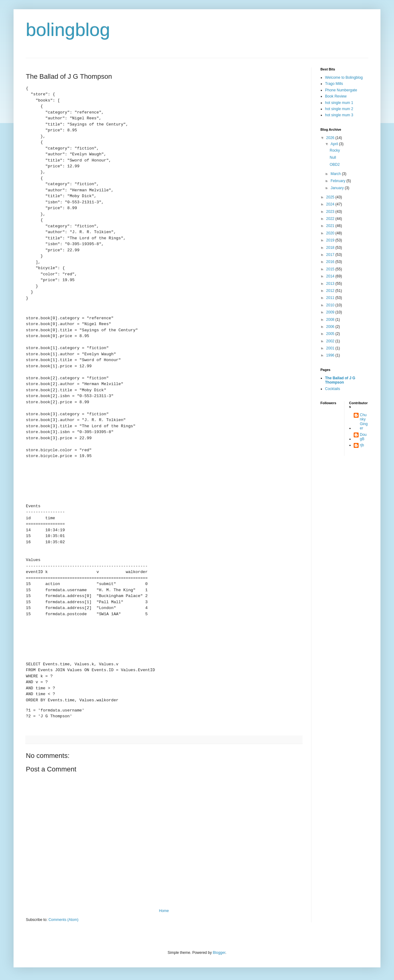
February (338, 181)
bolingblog (68, 30)
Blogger (219, 953)
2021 (331, 226)
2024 (331, 204)
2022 (331, 219)
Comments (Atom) (63, 920)
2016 (331, 262)
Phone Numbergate (341, 90)
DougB (363, 437)
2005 (331, 334)
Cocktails (333, 389)
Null (333, 157)
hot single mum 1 (339, 103)
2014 (331, 276)
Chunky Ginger (364, 422)
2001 (331, 348)
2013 (331, 284)
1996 (331, 355)
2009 (331, 312)
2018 (331, 248)
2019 (331, 240)
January (338, 188)
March (336, 174)
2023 (331, 212)
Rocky (335, 150)
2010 (331, 305)
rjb (362, 445)
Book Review (336, 96)
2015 (331, 269)
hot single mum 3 (339, 115)
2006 (331, 327)
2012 (331, 291)
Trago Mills (334, 84)
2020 (331, 233)
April (335, 144)
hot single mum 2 (339, 109)
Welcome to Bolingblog (344, 78)
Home (164, 911)
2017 (331, 255)
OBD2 (335, 165)
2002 (331, 341)
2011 (331, 298)
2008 (331, 320)
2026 (331, 138)
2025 (331, 197)
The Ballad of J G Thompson (340, 380)
